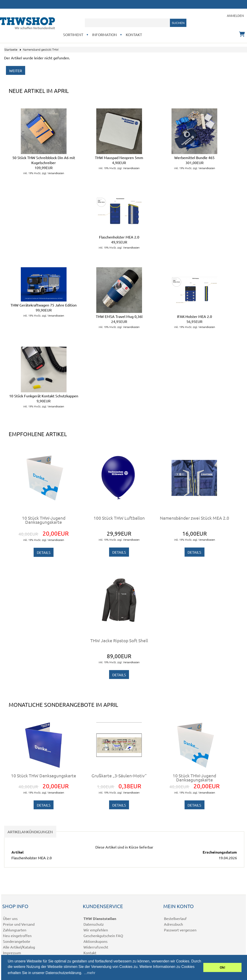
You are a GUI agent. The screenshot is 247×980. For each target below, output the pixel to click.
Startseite (11, 49)
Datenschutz (94, 924)
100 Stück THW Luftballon (119, 518)
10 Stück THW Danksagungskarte (44, 776)
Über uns (10, 918)
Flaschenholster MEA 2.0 (119, 237)
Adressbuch (173, 924)
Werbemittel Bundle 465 (194, 157)
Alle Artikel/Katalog (19, 947)
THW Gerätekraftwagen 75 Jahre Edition (44, 305)
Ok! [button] (223, 967)
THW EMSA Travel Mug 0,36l (119, 316)
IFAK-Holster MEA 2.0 (195, 316)
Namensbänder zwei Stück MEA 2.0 (195, 518)
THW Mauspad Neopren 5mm (119, 157)
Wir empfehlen (96, 930)
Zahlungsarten (15, 930)
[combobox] (127, 23)
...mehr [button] (90, 973)
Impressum (12, 953)
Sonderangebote (17, 941)
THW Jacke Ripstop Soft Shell (119, 640)
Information (105, 34)
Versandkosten (56, 173)
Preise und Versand (19, 924)
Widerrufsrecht (96, 947)
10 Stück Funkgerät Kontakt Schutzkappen (44, 396)
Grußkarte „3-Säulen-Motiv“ (119, 776)
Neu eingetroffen (17, 935)
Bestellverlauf (175, 918)
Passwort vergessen (180, 930)
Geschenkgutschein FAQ (103, 935)
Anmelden (235, 16)
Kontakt (134, 34)
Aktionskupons (95, 941)
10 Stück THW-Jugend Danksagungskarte (44, 520)
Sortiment (73, 34)
